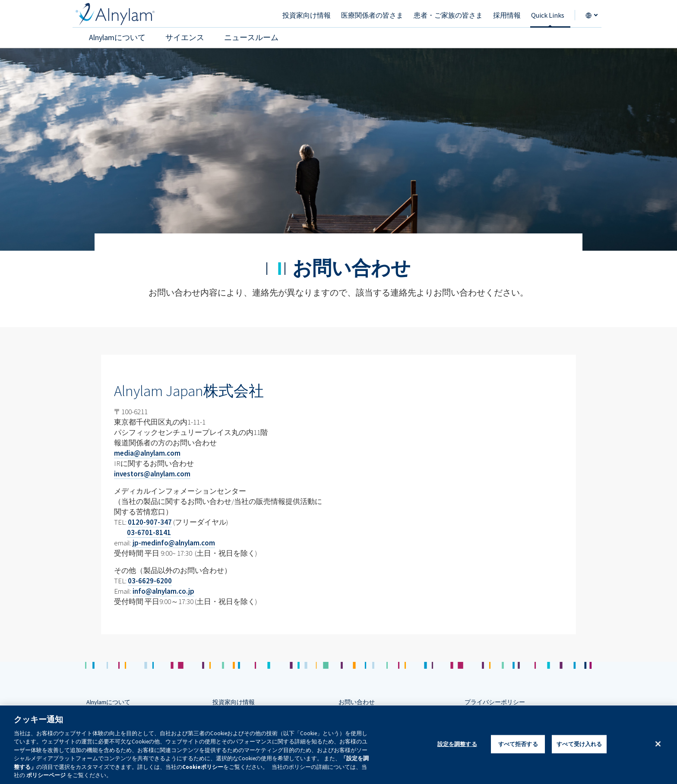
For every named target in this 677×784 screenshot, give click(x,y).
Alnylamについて (108, 702)
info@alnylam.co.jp (163, 591)
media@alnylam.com (147, 453)
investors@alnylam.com (152, 474)
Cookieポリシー (203, 767)
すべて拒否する (518, 744)
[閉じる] (658, 744)
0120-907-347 (150, 522)
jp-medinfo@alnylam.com (174, 543)
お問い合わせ (357, 702)
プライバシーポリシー (495, 702)
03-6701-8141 (149, 532)
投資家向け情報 (234, 702)
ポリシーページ (46, 775)
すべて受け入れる (579, 744)
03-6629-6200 (150, 581)
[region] (338, 745)
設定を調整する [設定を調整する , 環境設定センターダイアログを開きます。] (457, 744)
